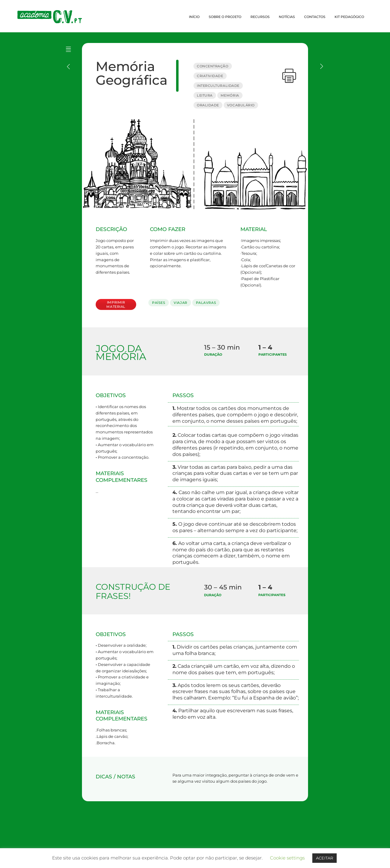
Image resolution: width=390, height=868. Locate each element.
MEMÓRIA (230, 95)
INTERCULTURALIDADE (218, 86)
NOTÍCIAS (287, 17)
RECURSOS (260, 17)
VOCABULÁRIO (241, 105)
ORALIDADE (208, 105)
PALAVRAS (206, 303)
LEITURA (205, 95)
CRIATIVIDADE (210, 76)
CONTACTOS (315, 17)
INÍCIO (194, 17)
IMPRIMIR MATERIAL (116, 304)
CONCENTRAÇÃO (213, 66)
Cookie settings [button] (287, 858)
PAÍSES (159, 303)
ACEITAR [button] (324, 858)
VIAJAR (180, 303)
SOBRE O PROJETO (225, 17)
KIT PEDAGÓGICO (349, 17)
